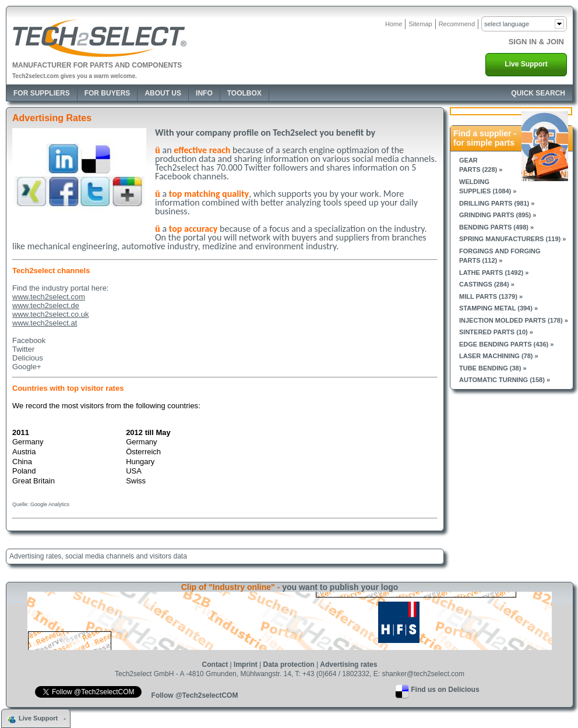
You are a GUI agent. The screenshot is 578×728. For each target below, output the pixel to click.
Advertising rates (348, 665)
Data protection (289, 665)
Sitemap (420, 24)
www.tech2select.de (46, 305)
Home (394, 24)
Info (204, 93)
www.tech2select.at (45, 323)
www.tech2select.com (49, 297)
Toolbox (244, 93)
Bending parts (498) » (496, 227)
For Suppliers (42, 93)
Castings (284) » (487, 284)
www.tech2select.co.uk (51, 314)
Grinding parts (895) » (498, 215)
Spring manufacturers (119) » (512, 239)
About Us (163, 93)
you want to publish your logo (340, 587)
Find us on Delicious (445, 690)
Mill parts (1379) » (491, 296)
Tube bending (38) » (493, 368)
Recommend (457, 24)
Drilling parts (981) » (497, 203)
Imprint (246, 665)
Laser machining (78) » (499, 356)
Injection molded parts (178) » (514, 320)
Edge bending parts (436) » (506, 344)
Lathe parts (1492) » (494, 273)
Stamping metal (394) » (498, 308)
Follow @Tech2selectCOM (195, 695)
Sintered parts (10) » (496, 332)
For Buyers (108, 93)
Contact (215, 665)
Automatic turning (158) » (505, 380)
